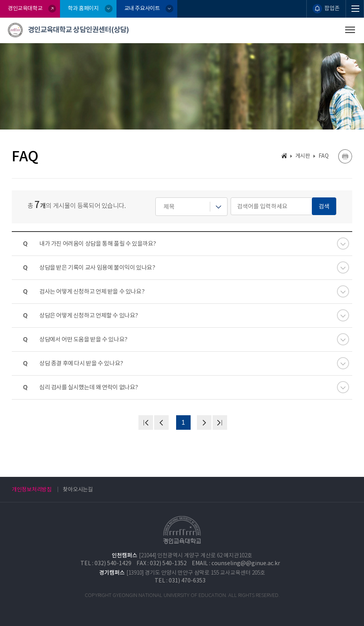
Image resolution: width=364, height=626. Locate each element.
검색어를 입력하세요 (156, 198)
